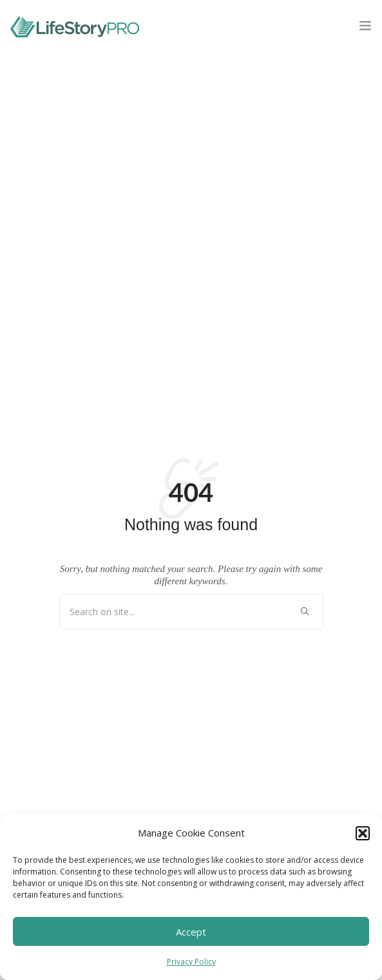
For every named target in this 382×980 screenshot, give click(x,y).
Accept (191, 932)
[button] (363, 833)
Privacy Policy (191, 962)
